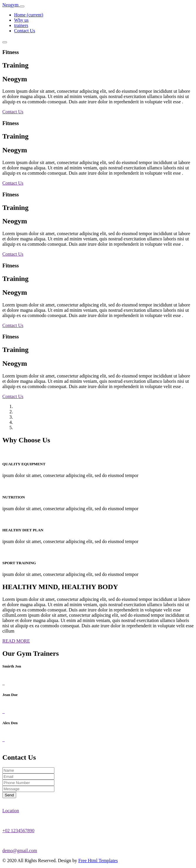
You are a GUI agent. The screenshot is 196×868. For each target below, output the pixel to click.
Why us (21, 20)
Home (29, 15)
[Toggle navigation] (22, 6)
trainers (21, 25)
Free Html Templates (98, 861)
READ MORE (16, 641)
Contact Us (25, 31)
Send (9, 795)
